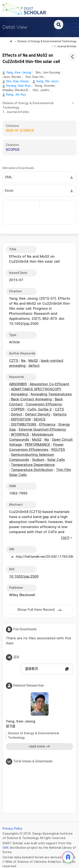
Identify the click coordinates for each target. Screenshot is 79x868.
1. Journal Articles (65, 46)
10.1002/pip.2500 (24, 577)
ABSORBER (18, 384)
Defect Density (38, 414)
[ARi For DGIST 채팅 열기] (68, 857)
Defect (17, 414)
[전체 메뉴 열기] (72, 25)
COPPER (18, 409)
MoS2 (33, 361)
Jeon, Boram (12, 77)
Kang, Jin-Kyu (16, 95)
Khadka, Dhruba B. (16, 90)
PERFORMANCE (37, 445)
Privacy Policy (12, 829)
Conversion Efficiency (44, 404)
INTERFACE (20, 435)
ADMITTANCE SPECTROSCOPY (36, 389)
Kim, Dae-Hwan (17, 81)
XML (9, 177)
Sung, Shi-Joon (47, 81)
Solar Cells (56, 460)
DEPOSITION (21, 420)
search (59, 25)
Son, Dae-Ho (34, 77)
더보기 (65, 538)
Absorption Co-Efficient (50, 384)
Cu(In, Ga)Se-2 (40, 409)
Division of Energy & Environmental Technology (47, 41)
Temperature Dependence (33, 465)
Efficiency (47, 425)
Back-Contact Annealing (31, 399)
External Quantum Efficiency (42, 430)
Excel (9, 191)
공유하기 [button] (31, 669)
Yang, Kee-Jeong (19, 73)
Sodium (38, 460)
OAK (6, 848)
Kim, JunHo (41, 90)
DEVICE (40, 420)
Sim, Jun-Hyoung (48, 73)
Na (23, 361)
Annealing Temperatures (51, 394)
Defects (60, 414)
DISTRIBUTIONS (24, 425)
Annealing (19, 394)
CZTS (14, 361)
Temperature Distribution (32, 470)
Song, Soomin (45, 86)
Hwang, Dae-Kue (18, 86)
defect (34, 366)
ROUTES (58, 450)
